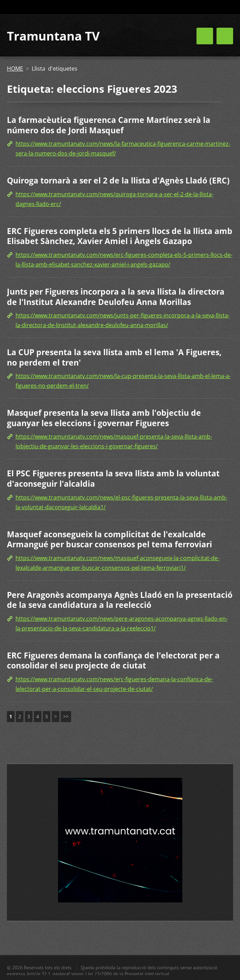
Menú (225, 36)
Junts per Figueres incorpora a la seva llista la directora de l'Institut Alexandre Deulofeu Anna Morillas (116, 297)
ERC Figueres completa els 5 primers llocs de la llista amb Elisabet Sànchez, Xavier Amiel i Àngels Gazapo (120, 236)
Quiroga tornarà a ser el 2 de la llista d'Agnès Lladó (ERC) (118, 180)
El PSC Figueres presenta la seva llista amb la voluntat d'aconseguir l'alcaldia (113, 478)
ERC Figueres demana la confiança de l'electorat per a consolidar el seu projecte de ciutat (113, 660)
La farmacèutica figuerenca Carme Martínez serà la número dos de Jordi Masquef (109, 125)
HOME (15, 69)
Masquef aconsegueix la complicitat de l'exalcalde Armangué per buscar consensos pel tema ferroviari (109, 539)
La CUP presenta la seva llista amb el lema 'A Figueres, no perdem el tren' (114, 357)
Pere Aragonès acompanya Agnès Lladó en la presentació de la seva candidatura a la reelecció (120, 600)
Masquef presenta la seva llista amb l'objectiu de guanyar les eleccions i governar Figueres (104, 418)
